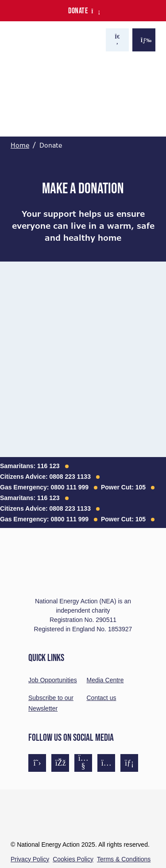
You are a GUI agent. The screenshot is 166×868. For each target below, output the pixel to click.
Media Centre (105, 680)
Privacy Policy (30, 859)
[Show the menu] (144, 40)
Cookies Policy (73, 859)
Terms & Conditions (124, 859)
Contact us (102, 698)
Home (20, 145)
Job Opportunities (53, 680)
